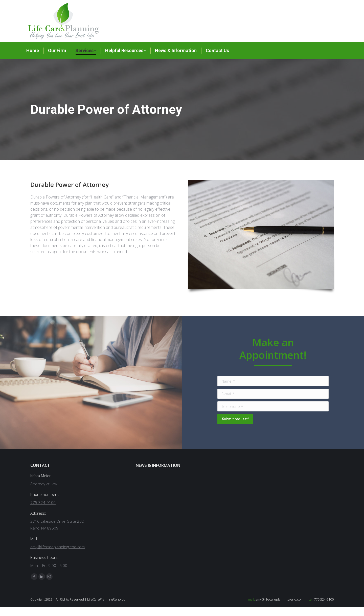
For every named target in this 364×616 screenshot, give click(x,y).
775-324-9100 (194, 5)
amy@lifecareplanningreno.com (240, 5)
